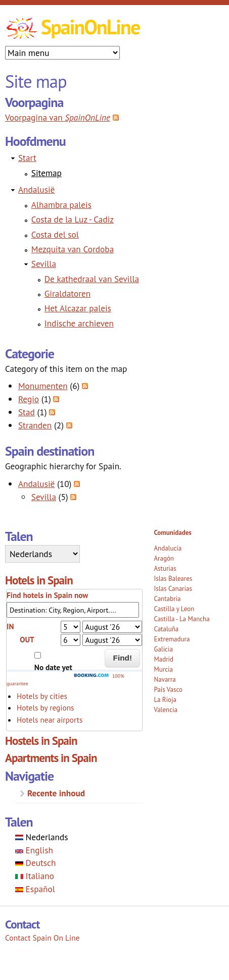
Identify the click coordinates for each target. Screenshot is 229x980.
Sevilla (44, 264)
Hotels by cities (42, 696)
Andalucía (168, 548)
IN (10, 626)
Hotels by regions (45, 707)
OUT (27, 639)
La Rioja (165, 700)
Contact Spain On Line (42, 938)
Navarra (165, 679)
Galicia (163, 649)
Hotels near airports (50, 720)
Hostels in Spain (41, 741)
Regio (29, 399)
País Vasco (168, 690)
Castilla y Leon (174, 609)
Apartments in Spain (51, 758)
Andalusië (36, 189)
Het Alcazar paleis (78, 308)
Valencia (166, 710)
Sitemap (47, 173)
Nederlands (42, 837)
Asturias (165, 568)
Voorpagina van (58, 117)
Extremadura (172, 639)
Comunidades (172, 533)
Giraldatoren (68, 293)
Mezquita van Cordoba (73, 249)
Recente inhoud (56, 793)
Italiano (35, 876)
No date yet (53, 667)
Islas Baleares (173, 579)
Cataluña (166, 629)
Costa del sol (55, 234)
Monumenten (43, 386)
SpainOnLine (90, 27)
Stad (27, 412)
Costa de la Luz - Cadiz (73, 219)
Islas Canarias (173, 589)
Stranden (35, 425)
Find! (123, 658)
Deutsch (35, 863)
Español (35, 889)
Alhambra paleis (61, 205)
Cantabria (167, 599)
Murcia (163, 669)
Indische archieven (79, 323)
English (34, 850)
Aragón (164, 558)
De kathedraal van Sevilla (92, 279)
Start (27, 158)
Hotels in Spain (39, 580)
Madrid (164, 659)
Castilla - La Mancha (181, 619)
